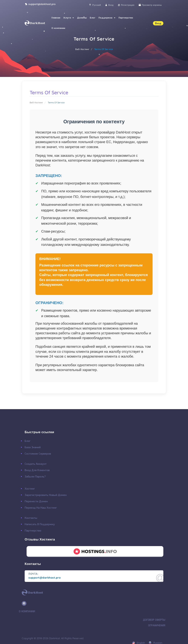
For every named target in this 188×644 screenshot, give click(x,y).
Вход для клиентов (37, 470)
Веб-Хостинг (82, 49)
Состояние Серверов (38, 454)
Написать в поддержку (40, 524)
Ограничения (157, 625)
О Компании (27, 611)
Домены (82, 18)
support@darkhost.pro (40, 4)
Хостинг (30, 489)
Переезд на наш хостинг (41, 508)
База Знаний (33, 447)
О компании (58, 28)
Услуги (69, 18)
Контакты (31, 518)
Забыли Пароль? (35, 476)
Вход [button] (158, 23)
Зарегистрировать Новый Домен (46, 495)
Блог (93, 18)
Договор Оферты (154, 620)
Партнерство (126, 18)
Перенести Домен (36, 501)
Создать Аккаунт (36, 464)
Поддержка (107, 18)
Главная (56, 18)
